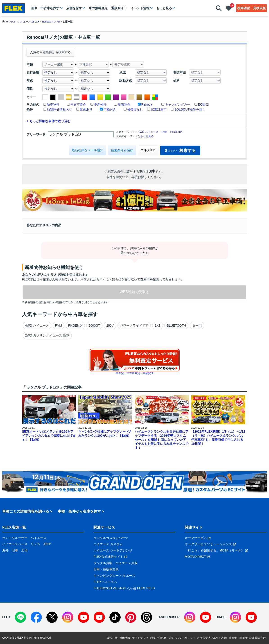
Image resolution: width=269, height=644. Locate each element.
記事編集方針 (258, 638)
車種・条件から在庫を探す (79, 511)
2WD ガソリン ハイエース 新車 (47, 335)
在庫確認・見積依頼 (251, 8)
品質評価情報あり (59, 109)
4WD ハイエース (148, 132)
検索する (180, 151)
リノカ (35, 544)
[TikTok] (115, 617)
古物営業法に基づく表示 (212, 638)
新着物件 (124, 104)
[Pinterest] (131, 617)
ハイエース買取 (127, 563)
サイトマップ (140, 638)
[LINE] (20, 617)
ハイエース (38, 538)
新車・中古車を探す (45, 8)
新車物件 (53, 104)
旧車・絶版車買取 (106, 569)
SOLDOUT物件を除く (190, 109)
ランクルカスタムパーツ (111, 538)
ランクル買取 (103, 563)
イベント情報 (140, 8)
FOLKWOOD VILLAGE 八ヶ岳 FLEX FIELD (124, 588)
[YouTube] (84, 617)
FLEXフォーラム (105, 582)
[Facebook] (36, 617)
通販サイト (119, 8)
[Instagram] (68, 617)
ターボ (197, 325)
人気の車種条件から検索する (50, 52)
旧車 (15, 550)
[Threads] (147, 617)
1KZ (158, 325)
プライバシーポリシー (182, 638)
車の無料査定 (98, 8)
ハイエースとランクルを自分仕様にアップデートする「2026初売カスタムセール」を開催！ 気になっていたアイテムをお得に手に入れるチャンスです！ (162, 440)
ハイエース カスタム (108, 544)
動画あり (86, 109)
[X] (52, 617)
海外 (5, 550)
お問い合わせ (158, 638)
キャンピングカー (178, 104)
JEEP (47, 544)
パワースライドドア (134, 325)
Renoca (147, 104)
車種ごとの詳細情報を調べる (26, 511)
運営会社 (112, 638)
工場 (24, 550)
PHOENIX (176, 132)
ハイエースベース (15, 544)
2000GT (94, 325)
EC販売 (203, 104)
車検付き (110, 109)
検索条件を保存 (122, 150)
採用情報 (125, 638)
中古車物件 (78, 104)
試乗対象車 (159, 109)
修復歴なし (135, 109)
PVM (164, 132)
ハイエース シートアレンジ (113, 550)
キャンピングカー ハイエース (114, 576)
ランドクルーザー (15, 538)
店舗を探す (74, 8)
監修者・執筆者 (238, 638)
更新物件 (100, 104)
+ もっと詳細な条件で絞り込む (49, 121)
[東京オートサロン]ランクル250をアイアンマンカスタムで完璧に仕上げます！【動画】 (49, 436)
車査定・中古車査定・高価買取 (135, 373)
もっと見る (164, 8)
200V (110, 325)
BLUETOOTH (176, 325)
